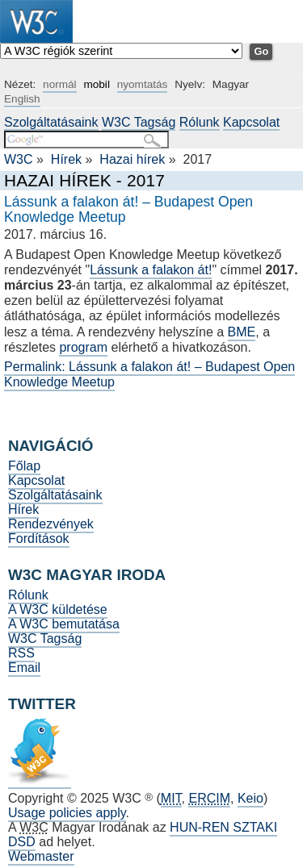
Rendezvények (51, 524)
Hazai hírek (132, 159)
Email (24, 668)
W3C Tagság (139, 122)
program (83, 347)
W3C (19, 159)
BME (242, 332)
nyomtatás (143, 84)
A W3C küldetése (58, 609)
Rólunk (200, 122)
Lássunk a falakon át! (151, 270)
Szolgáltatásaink (51, 122)
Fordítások (39, 538)
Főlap (24, 466)
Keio (250, 798)
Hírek (66, 159)
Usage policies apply (67, 813)
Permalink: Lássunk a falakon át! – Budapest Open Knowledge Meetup (149, 374)
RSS (21, 653)
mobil (96, 84)
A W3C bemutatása (64, 624)
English (22, 99)
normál (60, 84)
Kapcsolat (251, 122)
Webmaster (41, 856)
